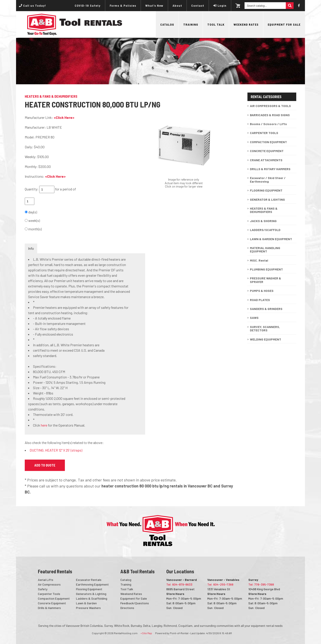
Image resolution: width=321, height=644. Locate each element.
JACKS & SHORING (263, 221)
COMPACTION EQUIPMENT (268, 142)
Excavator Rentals (89, 580)
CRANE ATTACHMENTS (266, 160)
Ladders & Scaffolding (92, 598)
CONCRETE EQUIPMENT (267, 151)
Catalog (167, 24)
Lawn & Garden (86, 603)
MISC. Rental (259, 260)
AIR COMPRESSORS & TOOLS (270, 106)
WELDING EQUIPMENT (265, 339)
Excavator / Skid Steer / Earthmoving (268, 180)
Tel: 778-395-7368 (261, 584)
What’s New (154, 5)
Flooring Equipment (89, 589)
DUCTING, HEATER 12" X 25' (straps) (56, 450)
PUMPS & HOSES (262, 291)
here (44, 425)
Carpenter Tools (49, 594)
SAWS (254, 318)
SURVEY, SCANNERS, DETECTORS (265, 328)
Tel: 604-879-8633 (179, 584)
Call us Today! (32, 5)
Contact (198, 5)
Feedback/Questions (135, 603)
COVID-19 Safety (88, 5)
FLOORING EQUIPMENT (266, 190)
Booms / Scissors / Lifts (268, 124)
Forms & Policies (123, 5)
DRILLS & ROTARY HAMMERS (270, 169)
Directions (127, 608)
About (177, 5)
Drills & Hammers (49, 608)
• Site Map (146, 633)
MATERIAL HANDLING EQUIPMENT (265, 250)
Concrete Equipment (52, 603)
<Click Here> (64, 117)
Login (220, 5)
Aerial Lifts (46, 580)
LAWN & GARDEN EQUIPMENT (271, 239)
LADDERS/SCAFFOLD (265, 230)
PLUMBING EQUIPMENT (266, 269)
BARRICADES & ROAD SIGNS (270, 115)
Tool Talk (216, 24)
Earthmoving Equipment (92, 584)
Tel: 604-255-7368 (220, 584)
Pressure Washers (88, 608)
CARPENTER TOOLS (264, 133)
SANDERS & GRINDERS (266, 309)
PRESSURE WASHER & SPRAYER (265, 280)
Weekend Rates (246, 24)
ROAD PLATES (260, 300)
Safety (43, 589)
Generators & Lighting (91, 594)
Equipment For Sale (284, 24)
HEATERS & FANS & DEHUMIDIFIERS (264, 210)
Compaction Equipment (54, 598)
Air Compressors (49, 584)
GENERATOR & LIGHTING (267, 199)
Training (191, 24)
